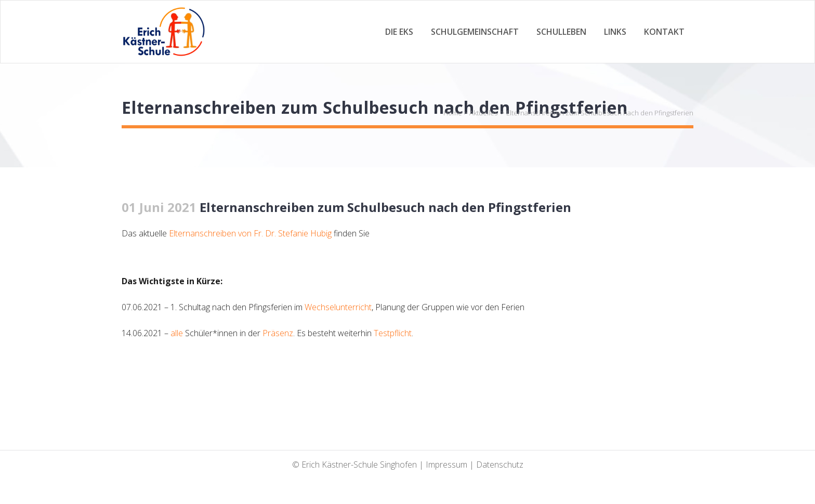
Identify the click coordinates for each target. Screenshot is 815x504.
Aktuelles (483, 113)
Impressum (446, 465)
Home (453, 113)
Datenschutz (500, 465)
